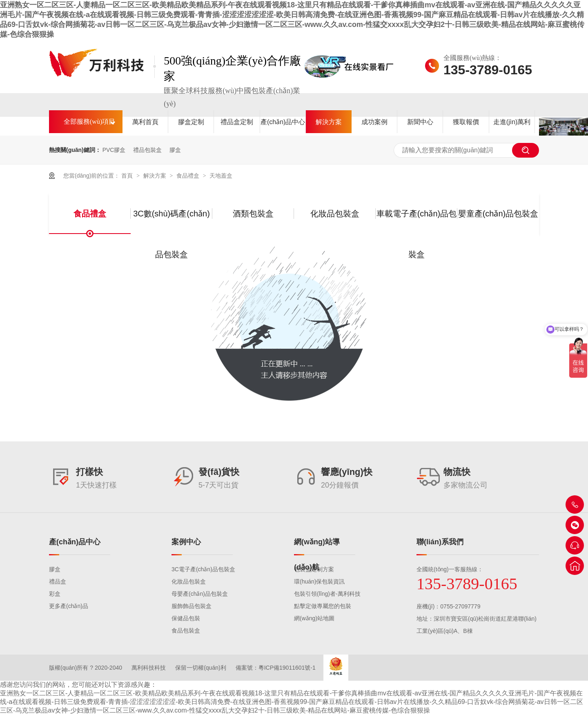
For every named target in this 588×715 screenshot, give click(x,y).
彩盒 (55, 594)
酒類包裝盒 (253, 214)
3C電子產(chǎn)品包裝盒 (203, 569)
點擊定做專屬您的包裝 (323, 606)
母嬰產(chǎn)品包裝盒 (200, 594)
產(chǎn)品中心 (283, 122)
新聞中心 (420, 122)
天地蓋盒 (221, 176)
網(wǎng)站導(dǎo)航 (317, 555)
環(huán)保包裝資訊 (319, 581)
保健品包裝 (186, 618)
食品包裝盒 (186, 630)
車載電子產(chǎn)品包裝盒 (417, 222)
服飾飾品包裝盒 (192, 606)
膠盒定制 (191, 122)
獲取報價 (466, 122)
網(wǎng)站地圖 (314, 618)
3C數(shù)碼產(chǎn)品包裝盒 (171, 222)
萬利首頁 (145, 122)
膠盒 (175, 150)
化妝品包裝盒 (335, 214)
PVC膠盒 (114, 150)
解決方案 (329, 122)
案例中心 (186, 542)
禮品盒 (58, 581)
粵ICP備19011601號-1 (287, 668)
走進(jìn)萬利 (512, 122)
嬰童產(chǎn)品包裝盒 (498, 214)
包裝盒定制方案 (314, 569)
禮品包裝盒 (147, 150)
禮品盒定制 (237, 122)
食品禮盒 (189, 176)
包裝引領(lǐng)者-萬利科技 (327, 594)
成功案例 (374, 122)
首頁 (128, 176)
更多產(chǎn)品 (69, 606)
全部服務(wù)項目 (89, 121)
